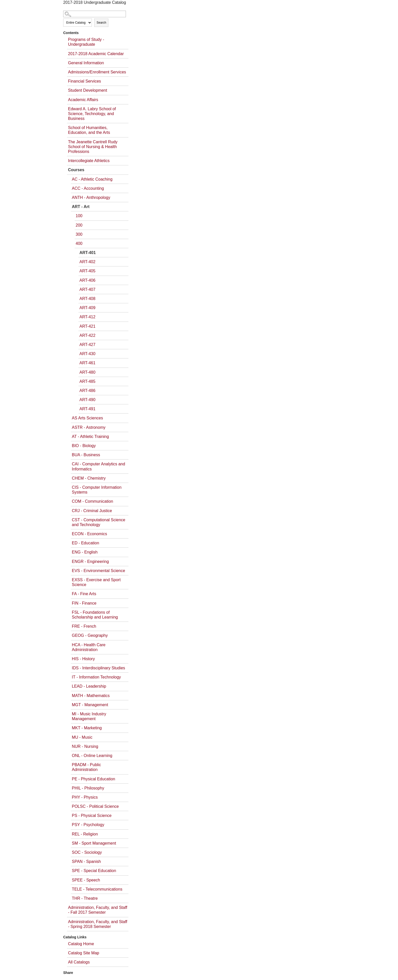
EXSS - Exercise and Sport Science (96, 582)
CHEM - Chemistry (89, 478)
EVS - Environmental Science (98, 571)
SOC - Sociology (87, 852)
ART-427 (87, 345)
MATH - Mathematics (91, 696)
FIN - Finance (84, 603)
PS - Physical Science (92, 816)
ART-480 (87, 372)
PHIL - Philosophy (88, 788)
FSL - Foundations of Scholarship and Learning (95, 615)
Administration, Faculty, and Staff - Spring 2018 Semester (98, 924)
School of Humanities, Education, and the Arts (89, 130)
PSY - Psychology (88, 825)
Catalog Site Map (84, 953)
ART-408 (87, 299)
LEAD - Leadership (89, 686)
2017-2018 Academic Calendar (96, 54)
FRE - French (84, 626)
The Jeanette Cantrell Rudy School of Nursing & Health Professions (93, 147)
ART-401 (88, 253)
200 (79, 225)
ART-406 (87, 280)
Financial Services (85, 81)
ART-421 (87, 326)
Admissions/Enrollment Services (97, 72)
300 (79, 234)
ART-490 (87, 400)
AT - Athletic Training (90, 437)
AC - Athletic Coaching (92, 179)
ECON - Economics (89, 534)
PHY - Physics (85, 797)
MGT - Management (90, 705)
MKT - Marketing (87, 728)
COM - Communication (93, 501)
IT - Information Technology (96, 677)
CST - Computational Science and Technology (98, 522)
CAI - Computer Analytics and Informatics (98, 466)
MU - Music (82, 737)
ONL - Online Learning (92, 756)
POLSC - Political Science (95, 806)
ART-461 (87, 363)
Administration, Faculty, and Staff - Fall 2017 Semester (98, 910)
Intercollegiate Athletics (89, 161)
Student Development (88, 90)
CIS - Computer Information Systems (97, 490)
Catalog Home (81, 944)
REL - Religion (85, 834)
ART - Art (81, 207)
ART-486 (87, 391)
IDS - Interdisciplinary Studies (98, 668)
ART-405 (87, 271)
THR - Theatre (85, 898)
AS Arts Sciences (87, 418)
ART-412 (87, 317)
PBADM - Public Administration (86, 767)
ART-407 (87, 289)
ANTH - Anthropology (91, 197)
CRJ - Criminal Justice (92, 511)
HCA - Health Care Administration (89, 647)
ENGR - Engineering (90, 562)
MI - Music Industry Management (89, 716)
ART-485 (87, 381)
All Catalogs (79, 962)
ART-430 (87, 354)
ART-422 (87, 335)
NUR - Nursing (85, 746)
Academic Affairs (83, 100)
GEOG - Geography (90, 635)
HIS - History (83, 659)
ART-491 (87, 409)
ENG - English (85, 552)
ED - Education (86, 543)
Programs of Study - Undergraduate (86, 42)
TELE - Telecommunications (97, 889)
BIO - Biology (84, 446)
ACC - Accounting (88, 188)
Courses (76, 170)
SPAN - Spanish (86, 862)
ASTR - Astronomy (89, 427)
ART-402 (87, 262)
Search (101, 23)
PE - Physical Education (94, 779)
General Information (86, 63)
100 (79, 216)
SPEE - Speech (86, 880)
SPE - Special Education (94, 871)
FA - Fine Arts (84, 594)
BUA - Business (86, 455)
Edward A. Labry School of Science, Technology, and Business (92, 114)
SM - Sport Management (94, 843)
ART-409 (87, 308)
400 (79, 243)
